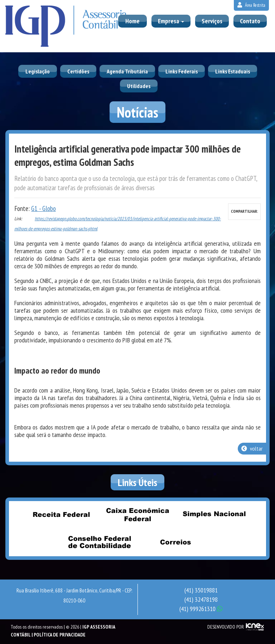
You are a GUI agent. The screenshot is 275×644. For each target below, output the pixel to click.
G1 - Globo (44, 208)
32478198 (201, 599)
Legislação (38, 71)
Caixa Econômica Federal (137, 514)
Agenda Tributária (127, 71)
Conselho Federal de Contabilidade (100, 542)
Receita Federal (61, 514)
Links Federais (182, 71)
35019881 (201, 590)
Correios (176, 542)
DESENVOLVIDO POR (226, 627)
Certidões (78, 71)
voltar (252, 448)
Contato (250, 21)
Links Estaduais (233, 71)
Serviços (212, 21)
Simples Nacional (214, 514)
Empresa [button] (171, 21)
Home (132, 21)
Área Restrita (251, 5)
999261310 (201, 609)
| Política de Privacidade (59, 635)
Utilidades (139, 86)
